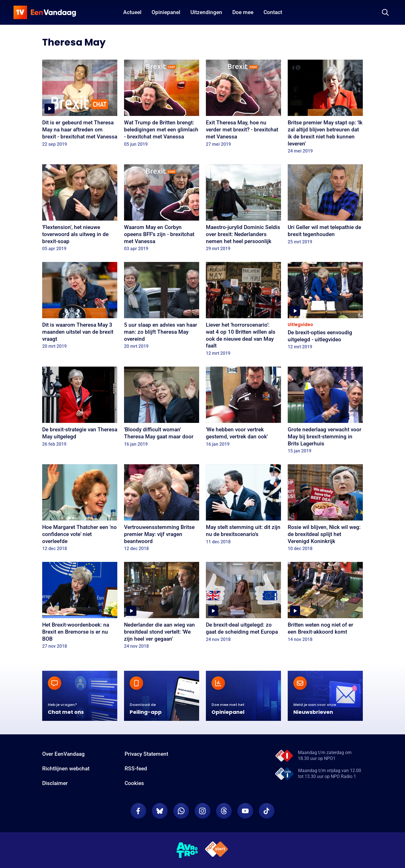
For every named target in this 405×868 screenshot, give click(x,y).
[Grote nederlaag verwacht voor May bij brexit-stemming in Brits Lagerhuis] (325, 412)
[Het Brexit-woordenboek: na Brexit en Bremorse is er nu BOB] (80, 607)
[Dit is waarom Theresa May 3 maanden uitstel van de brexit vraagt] (80, 307)
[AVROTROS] (187, 850)
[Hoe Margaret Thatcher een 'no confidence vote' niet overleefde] (80, 510)
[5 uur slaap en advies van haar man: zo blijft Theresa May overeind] (162, 307)
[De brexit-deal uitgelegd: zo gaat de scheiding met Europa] (243, 604)
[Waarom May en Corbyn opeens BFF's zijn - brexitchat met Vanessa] (162, 210)
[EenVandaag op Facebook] (138, 811)
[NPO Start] (217, 850)
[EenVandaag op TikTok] (267, 811)
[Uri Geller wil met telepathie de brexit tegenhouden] (325, 206)
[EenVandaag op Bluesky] (160, 811)
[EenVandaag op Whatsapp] (181, 811)
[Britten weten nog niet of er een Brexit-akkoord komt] (325, 604)
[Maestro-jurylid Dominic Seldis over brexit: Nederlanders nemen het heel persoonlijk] (243, 210)
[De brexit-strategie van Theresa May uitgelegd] (80, 409)
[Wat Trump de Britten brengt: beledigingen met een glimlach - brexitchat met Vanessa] (162, 105)
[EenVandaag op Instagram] (202, 811)
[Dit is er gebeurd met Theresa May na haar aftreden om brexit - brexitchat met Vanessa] (80, 105)
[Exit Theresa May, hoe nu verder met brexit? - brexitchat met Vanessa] (243, 105)
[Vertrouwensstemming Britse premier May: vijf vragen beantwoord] (162, 510)
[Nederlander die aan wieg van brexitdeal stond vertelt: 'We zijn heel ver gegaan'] (162, 607)
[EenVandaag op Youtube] (245, 811)
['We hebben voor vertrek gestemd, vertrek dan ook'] (243, 409)
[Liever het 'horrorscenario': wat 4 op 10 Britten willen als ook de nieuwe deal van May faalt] (243, 311)
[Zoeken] (385, 12)
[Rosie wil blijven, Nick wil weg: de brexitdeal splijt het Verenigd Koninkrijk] (325, 510)
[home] (45, 12)
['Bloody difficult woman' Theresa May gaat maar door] (162, 409)
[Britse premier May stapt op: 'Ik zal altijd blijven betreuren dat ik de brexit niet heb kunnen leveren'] (325, 109)
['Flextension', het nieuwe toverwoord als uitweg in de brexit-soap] (80, 210)
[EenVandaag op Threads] (224, 811)
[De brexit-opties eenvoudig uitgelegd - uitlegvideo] (325, 308)
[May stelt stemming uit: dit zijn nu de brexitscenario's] (243, 506)
